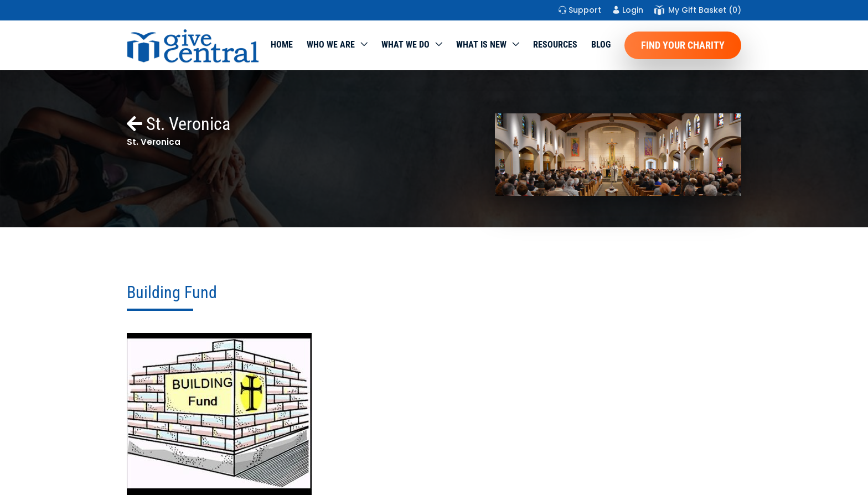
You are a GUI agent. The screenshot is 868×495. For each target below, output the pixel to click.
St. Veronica (179, 124)
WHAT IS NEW (481, 45)
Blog (601, 45)
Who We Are (331, 45)
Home (282, 45)
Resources (555, 45)
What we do (405, 45)
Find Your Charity (683, 45)
